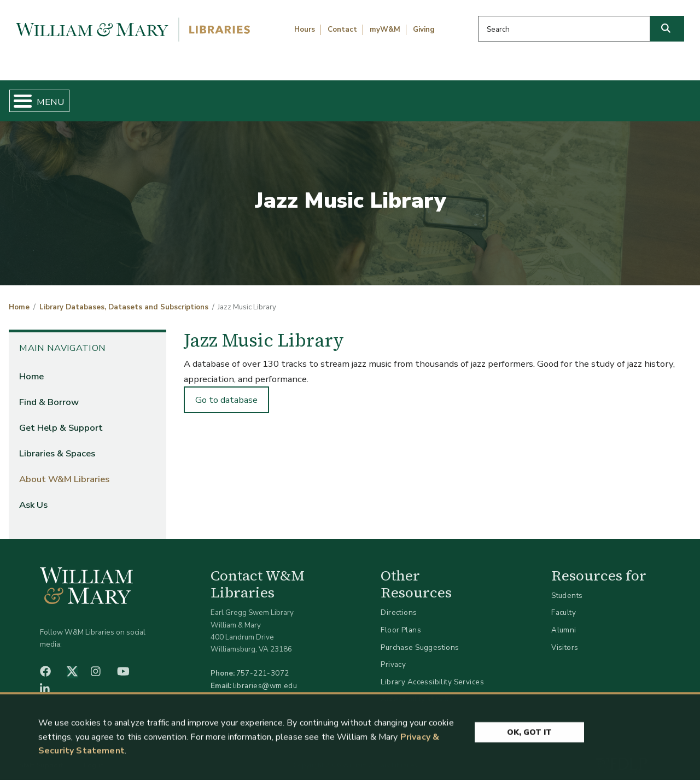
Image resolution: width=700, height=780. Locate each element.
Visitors (565, 638)
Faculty (564, 604)
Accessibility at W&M (418, 690)
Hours (305, 30)
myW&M (385, 30)
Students (567, 586)
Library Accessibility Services (432, 673)
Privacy (393, 656)
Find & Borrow (144, 96)
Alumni (564, 621)
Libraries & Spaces (399, 96)
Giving (424, 30)
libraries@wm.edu (265, 676)
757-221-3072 (263, 664)
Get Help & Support (267, 96)
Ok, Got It (529, 764)
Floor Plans (401, 621)
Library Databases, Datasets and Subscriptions (124, 298)
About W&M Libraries (535, 96)
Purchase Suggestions (420, 638)
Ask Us (645, 96)
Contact (342, 30)
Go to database (226, 391)
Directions (399, 604)
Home (53, 96)
